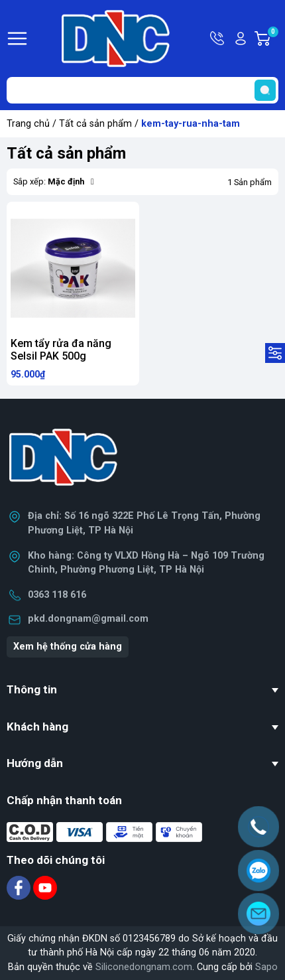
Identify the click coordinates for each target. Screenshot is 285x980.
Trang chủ (28, 124)
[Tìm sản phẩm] (142, 90)
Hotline (218, 38)
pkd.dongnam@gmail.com (88, 619)
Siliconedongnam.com (144, 967)
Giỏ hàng (272, 38)
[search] (265, 90)
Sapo (266, 967)
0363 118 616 (57, 595)
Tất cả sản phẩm (95, 124)
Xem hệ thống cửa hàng (68, 647)
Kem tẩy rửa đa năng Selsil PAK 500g (61, 350)
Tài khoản (241, 38)
